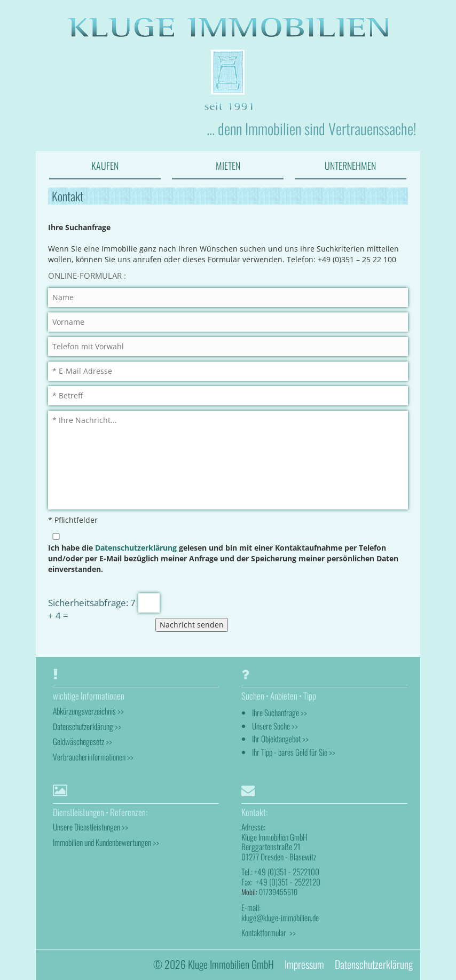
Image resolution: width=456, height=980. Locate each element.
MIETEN (228, 166)
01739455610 (278, 892)
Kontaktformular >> (269, 932)
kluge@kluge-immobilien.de (280, 918)
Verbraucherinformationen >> (93, 757)
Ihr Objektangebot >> (280, 739)
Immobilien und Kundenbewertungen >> (106, 842)
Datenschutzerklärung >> (87, 726)
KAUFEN (105, 166)
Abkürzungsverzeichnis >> (88, 711)
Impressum (304, 964)
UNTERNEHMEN (350, 166)
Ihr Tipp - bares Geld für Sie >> (294, 752)
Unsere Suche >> (275, 726)
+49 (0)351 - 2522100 (287, 872)
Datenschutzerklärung (136, 548)
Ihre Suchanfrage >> (280, 712)
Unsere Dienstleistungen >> (91, 827)
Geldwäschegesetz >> (82, 741)
